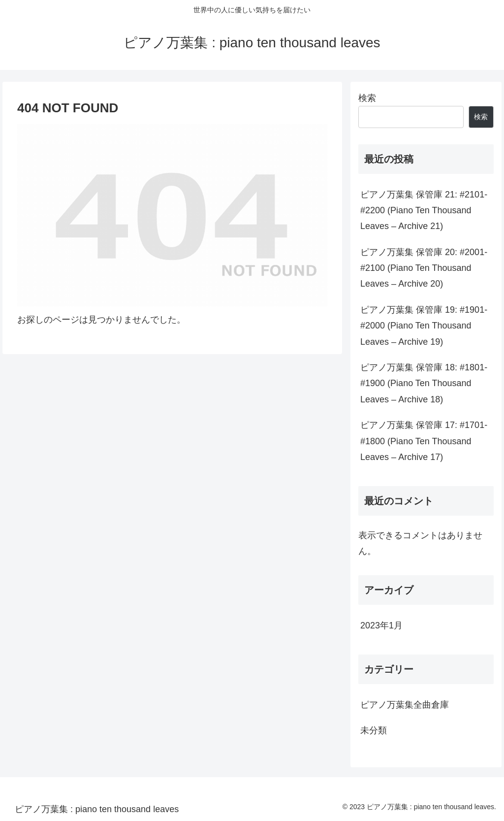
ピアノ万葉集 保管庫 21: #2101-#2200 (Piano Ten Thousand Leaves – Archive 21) (424, 211)
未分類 (374, 730)
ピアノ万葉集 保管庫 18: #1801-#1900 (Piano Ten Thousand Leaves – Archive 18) (424, 383)
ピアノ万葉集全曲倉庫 (405, 705)
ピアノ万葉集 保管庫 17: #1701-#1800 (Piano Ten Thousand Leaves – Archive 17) (424, 441)
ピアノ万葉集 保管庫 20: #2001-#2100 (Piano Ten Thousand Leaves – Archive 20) (424, 268)
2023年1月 (381, 625)
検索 (367, 98)
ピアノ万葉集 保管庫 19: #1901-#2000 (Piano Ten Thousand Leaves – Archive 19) (424, 326)
